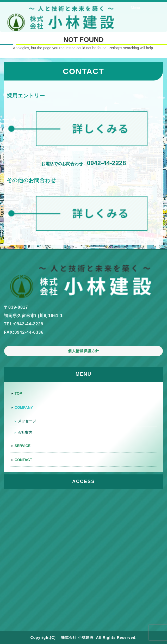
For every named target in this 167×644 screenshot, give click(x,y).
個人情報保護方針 (84, 351)
